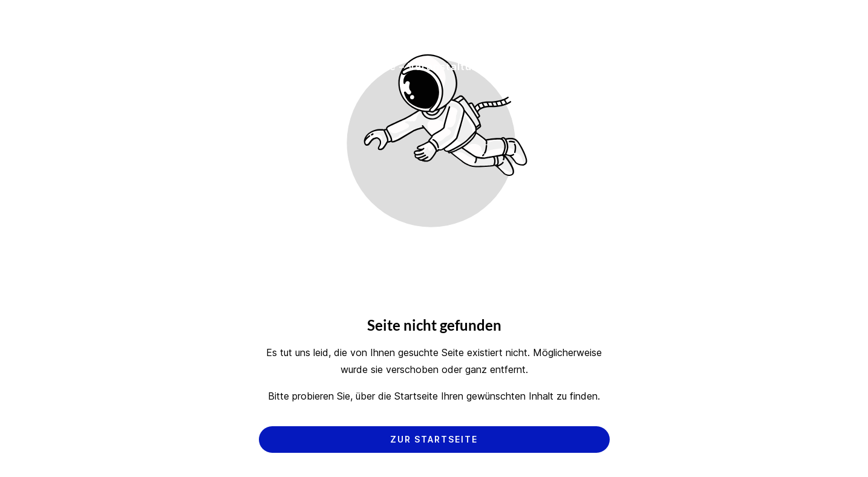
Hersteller (306, 67)
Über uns (618, 67)
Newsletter (757, 67)
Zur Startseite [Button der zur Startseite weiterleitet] (434, 439)
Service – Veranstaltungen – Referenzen (464, 67)
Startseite (116, 67)
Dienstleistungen (211, 67)
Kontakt (685, 67)
